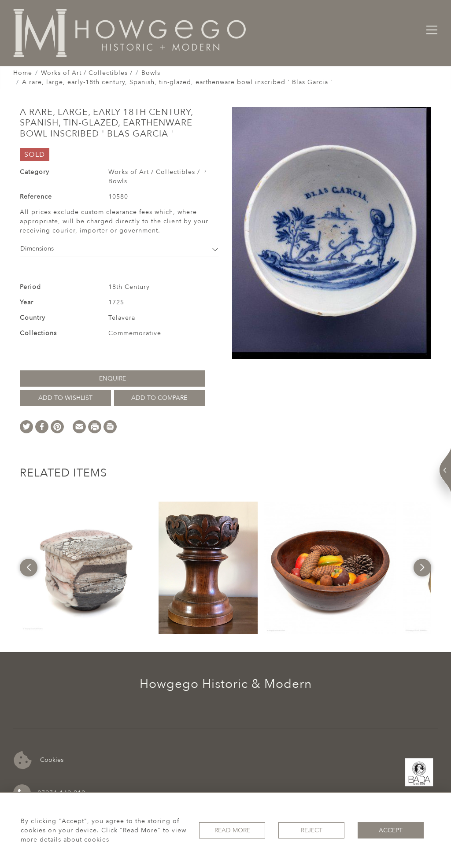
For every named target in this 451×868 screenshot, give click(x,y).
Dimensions (119, 249)
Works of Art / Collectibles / (87, 73)
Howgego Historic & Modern (226, 684)
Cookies (39, 760)
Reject (312, 830)
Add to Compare (159, 398)
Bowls (151, 73)
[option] (86, 568)
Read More (232, 830)
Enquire (113, 379)
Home (23, 73)
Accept (391, 830)
